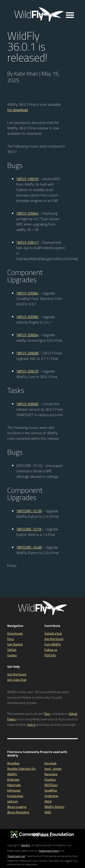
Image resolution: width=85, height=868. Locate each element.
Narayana (51, 774)
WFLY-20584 (28, 293)
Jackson (13, 801)
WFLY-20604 (28, 335)
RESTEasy (51, 785)
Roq (47, 714)
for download (17, 110)
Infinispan (14, 790)
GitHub (12, 650)
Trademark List (16, 856)
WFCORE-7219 (29, 529)
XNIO (48, 812)
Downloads (15, 633)
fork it (31, 725)
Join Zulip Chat (17, 680)
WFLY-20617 (28, 242)
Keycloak (51, 763)
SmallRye (51, 790)
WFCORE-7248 (29, 547)
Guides (12, 655)
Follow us (51, 650)
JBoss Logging (17, 807)
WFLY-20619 (28, 371)
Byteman (13, 779)
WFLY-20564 (28, 213)
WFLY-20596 (28, 317)
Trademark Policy (49, 851)
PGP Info (50, 655)
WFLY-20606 (28, 404)
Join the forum (54, 639)
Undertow (51, 796)
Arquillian (13, 763)
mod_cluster (53, 769)
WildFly (26, 845)
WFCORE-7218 (29, 511)
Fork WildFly (53, 644)
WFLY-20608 (28, 353)
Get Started (15, 644)
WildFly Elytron (54, 807)
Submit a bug (53, 633)
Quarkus (50, 779)
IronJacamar (15, 796)
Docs (11, 639)
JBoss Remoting (18, 812)
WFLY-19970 (28, 179)
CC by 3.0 (47, 835)
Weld (48, 801)
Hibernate (14, 785)
